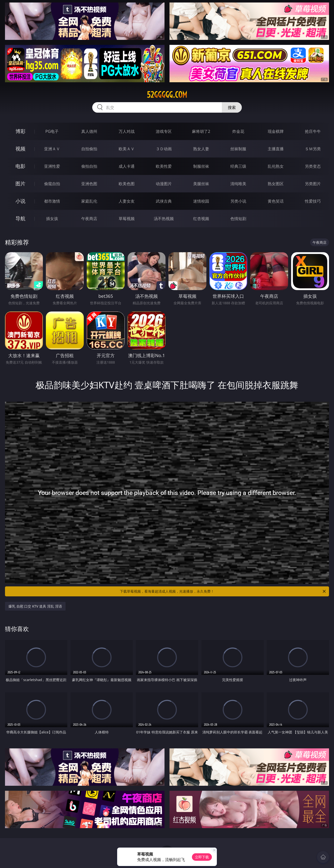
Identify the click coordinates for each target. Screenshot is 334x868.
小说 (20, 201)
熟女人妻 (201, 149)
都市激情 (52, 201)
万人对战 (127, 131)
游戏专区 (164, 131)
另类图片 (313, 184)
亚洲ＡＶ (52, 149)
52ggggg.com (167, 95)
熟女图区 (276, 184)
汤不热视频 (164, 219)
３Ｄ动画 (164, 149)
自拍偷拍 (89, 149)
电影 (20, 166)
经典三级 (238, 166)
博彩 (20, 131)
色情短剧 (238, 219)
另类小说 (238, 201)
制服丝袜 (201, 166)
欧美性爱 (164, 166)
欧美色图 (127, 184)
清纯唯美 (238, 184)
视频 (20, 149)
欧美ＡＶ (127, 149)
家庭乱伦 (89, 201)
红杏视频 (201, 219)
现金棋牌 (276, 131)
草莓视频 (127, 219)
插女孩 (52, 219)
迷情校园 (201, 201)
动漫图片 (164, 184)
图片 (20, 184)
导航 (20, 218)
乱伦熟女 (276, 166)
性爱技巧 (313, 201)
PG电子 (52, 131)
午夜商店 (89, 219)
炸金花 (238, 131)
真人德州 (89, 131)
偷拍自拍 (89, 166)
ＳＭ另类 (313, 149)
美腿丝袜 (201, 184)
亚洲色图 (89, 184)
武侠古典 (164, 201)
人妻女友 (127, 201)
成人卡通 (127, 166)
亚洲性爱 (52, 166)
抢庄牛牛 (313, 131)
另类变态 (313, 166)
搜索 (232, 107)
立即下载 (202, 857)
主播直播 (276, 149)
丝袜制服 (238, 149)
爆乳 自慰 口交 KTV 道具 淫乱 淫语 (35, 606)
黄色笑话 (276, 201)
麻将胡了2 (201, 131)
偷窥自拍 (52, 184)
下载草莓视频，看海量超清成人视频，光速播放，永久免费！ (223, 591)
